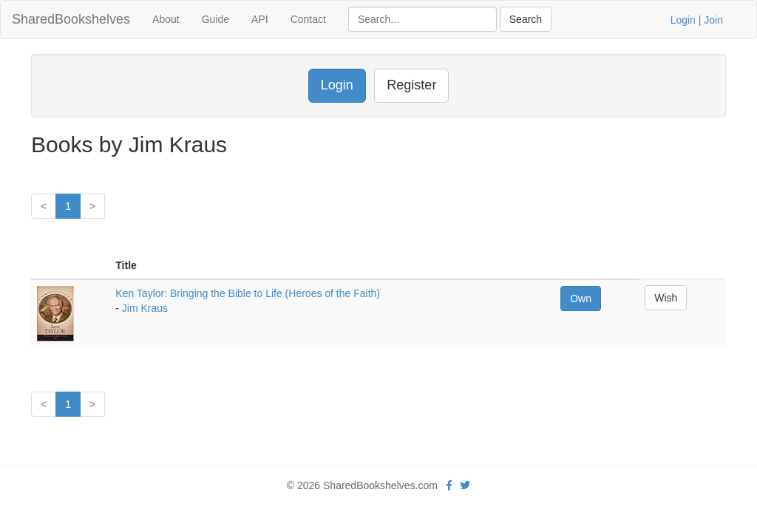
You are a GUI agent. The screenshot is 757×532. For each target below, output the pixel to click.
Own (581, 299)
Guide (215, 19)
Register (411, 85)
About (166, 19)
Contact (308, 19)
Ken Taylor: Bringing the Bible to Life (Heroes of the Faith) (248, 293)
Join (713, 20)
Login (683, 20)
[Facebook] (449, 485)
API (260, 19)
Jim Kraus (145, 308)
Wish (666, 298)
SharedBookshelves (71, 19)
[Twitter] (465, 485)
